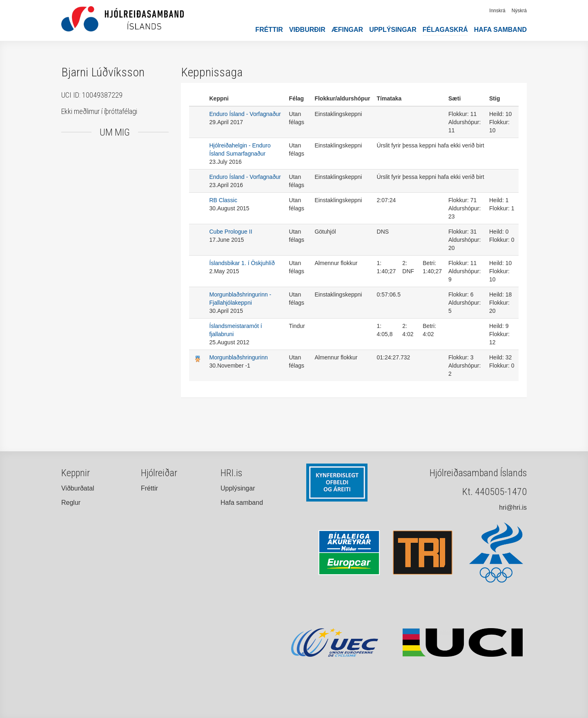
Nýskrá (519, 11)
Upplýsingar (393, 30)
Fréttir (269, 30)
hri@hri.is (513, 507)
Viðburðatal (78, 488)
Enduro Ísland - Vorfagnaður (245, 114)
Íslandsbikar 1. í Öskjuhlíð (242, 263)
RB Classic (223, 200)
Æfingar (347, 30)
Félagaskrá (445, 30)
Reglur (71, 503)
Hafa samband (500, 30)
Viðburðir (307, 30)
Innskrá (497, 11)
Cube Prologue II (231, 232)
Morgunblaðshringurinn (239, 357)
